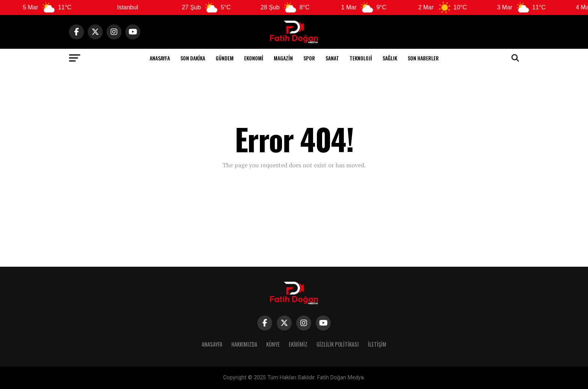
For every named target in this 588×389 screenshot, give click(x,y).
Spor (309, 58)
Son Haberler (423, 58)
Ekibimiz (298, 344)
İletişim (377, 344)
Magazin (283, 58)
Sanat (332, 58)
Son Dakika (193, 58)
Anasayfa (160, 58)
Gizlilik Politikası (338, 344)
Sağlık (390, 58)
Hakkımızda (244, 344)
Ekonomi (254, 58)
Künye (273, 344)
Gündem (225, 58)
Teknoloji (361, 58)
